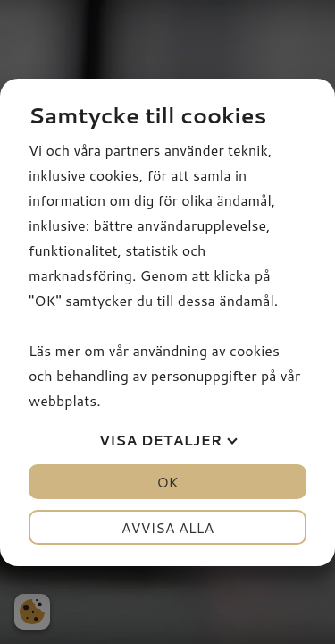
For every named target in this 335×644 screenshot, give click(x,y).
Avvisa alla (168, 527)
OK (167, 482)
